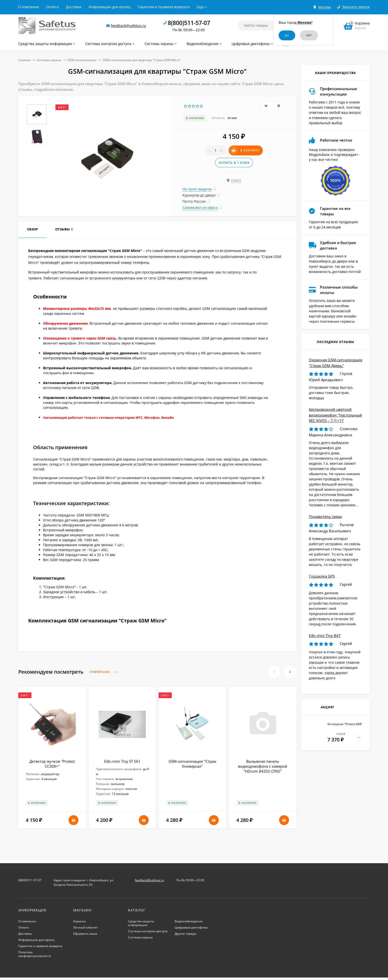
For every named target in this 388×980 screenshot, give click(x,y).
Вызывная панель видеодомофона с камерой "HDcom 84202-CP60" (263, 766)
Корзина (79, 921)
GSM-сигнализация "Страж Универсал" (192, 764)
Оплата (52, 7)
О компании (28, 7)
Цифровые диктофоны (191, 927)
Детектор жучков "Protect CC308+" (52, 764)
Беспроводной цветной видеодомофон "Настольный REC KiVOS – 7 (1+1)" (335, 415)
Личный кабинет (86, 927)
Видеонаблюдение (189, 921)
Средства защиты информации (141, 923)
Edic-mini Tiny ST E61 (122, 761)
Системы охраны (49, 60)
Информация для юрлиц (110, 7)
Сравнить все (104, 672)
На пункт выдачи (197, 189)
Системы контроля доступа (148, 931)
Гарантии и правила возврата (164, 7)
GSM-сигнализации (82, 60)
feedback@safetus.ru (128, 26)
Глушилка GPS (322, 576)
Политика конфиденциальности (35, 954)
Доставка (74, 7)
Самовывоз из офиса (200, 208)
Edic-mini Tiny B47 (325, 636)
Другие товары (185, 934)
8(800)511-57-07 (189, 23)
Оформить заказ (85, 934)
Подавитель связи (325, 516)
